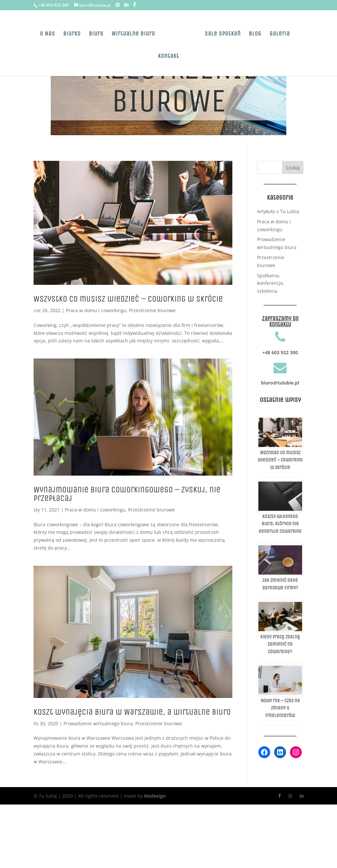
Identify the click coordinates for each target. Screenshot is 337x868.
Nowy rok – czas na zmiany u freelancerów (280, 708)
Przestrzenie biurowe (152, 310)
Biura (96, 34)
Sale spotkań (223, 34)
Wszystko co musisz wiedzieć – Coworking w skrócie (128, 299)
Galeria (280, 34)
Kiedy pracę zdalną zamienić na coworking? (280, 644)
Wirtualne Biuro (133, 34)
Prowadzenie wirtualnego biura (98, 723)
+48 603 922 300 (53, 5)
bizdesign (155, 796)
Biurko (72, 34)
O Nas (47, 34)
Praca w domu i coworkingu (96, 310)
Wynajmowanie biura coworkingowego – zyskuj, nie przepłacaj (127, 494)
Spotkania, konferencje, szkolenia (271, 283)
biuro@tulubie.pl (280, 383)
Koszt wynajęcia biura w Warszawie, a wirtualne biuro (132, 712)
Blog (255, 34)
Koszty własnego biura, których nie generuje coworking (280, 524)
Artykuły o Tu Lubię (278, 211)
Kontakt (168, 57)
